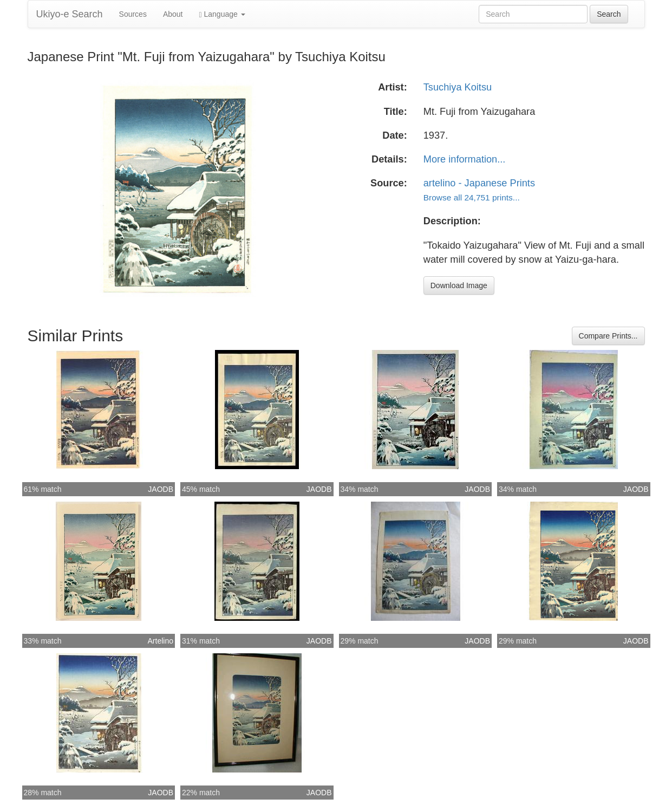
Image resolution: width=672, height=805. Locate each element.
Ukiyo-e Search (70, 14)
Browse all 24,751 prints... (472, 197)
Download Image (459, 285)
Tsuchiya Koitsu (458, 87)
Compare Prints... (608, 336)
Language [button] (222, 14)
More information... (465, 159)
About (173, 14)
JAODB (161, 489)
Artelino (161, 641)
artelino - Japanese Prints (479, 183)
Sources (133, 14)
